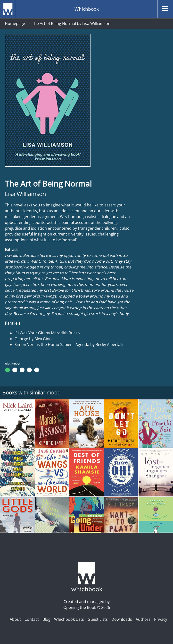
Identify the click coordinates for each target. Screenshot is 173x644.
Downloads (122, 619)
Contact (32, 619)
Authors (143, 619)
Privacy (161, 619)
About (15, 619)
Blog (46, 619)
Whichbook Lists (69, 619)
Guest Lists (98, 619)
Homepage (15, 24)
